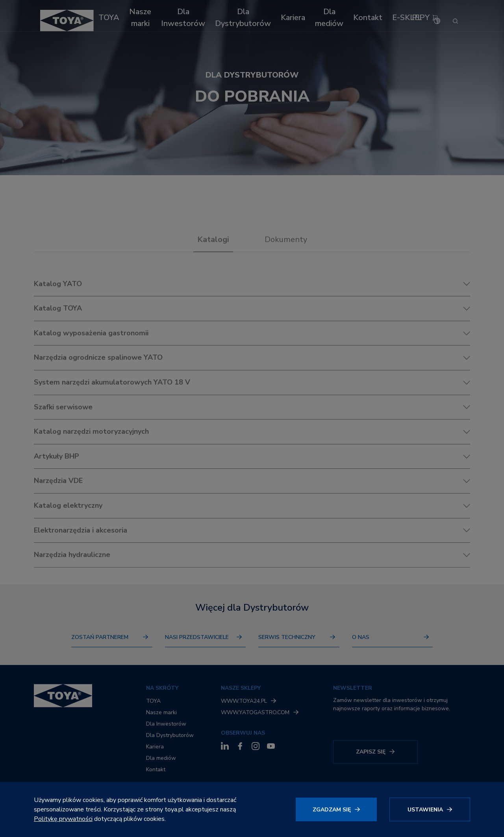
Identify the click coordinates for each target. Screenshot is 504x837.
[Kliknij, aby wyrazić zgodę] (336, 809)
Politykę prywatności (63, 819)
